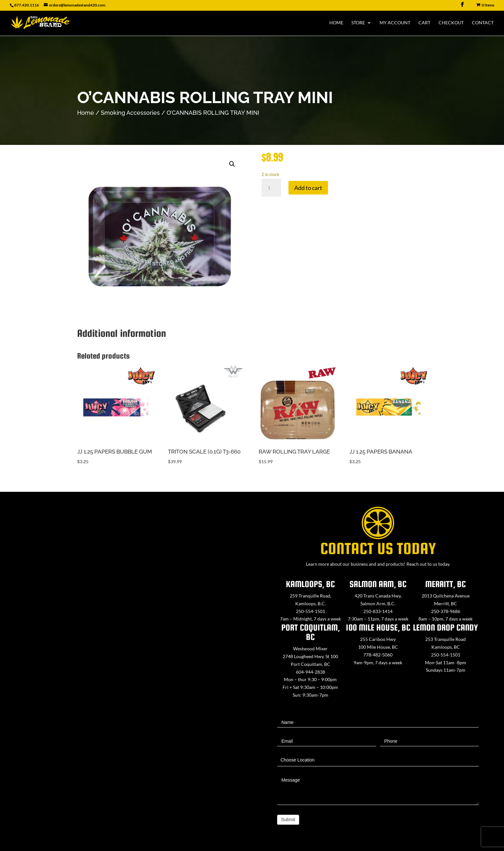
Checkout (451, 23)
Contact (483, 23)
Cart (424, 23)
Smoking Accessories (130, 113)
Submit (288, 820)
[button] (232, 164)
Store (358, 23)
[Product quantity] (271, 188)
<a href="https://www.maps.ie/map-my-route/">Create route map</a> (126, 668)
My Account (395, 23)
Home (336, 23)
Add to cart (308, 188)
